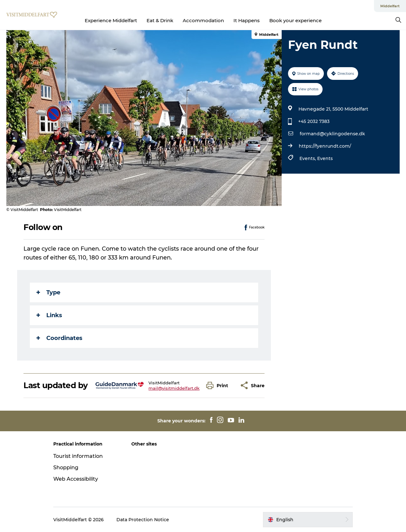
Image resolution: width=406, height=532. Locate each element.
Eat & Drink (160, 20)
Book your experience (295, 20)
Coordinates (59, 338)
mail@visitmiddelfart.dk (174, 388)
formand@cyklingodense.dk (332, 134)
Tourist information (78, 456)
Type (48, 292)
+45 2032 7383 (314, 121)
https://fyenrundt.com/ (325, 146)
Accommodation (203, 20)
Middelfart (390, 6)
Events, (308, 158)
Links (49, 315)
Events (325, 158)
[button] (219, 385)
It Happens (247, 20)
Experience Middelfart (111, 20)
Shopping (66, 468)
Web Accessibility (76, 479)
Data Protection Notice (143, 520)
